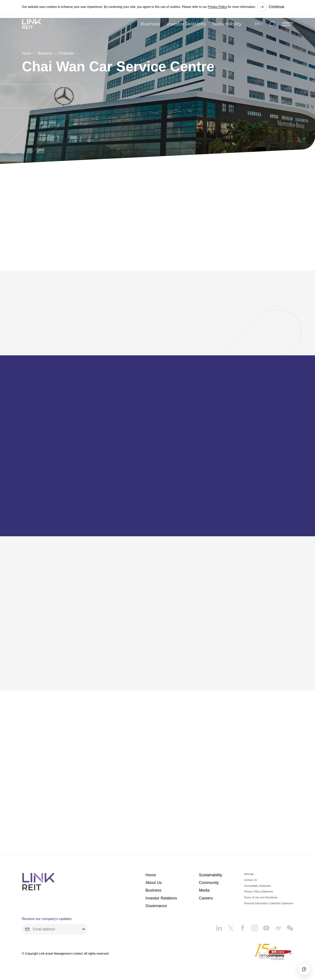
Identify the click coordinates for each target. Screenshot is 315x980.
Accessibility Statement (257, 883)
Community (209, 880)
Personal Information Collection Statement (269, 901)
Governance (156, 903)
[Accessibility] (299, 964)
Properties (67, 53)
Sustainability (227, 32)
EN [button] (257, 32)
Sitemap (249, 871)
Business (150, 32)
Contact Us (250, 877)
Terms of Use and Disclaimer (261, 895)
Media (204, 888)
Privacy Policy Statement (258, 889)
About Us (154, 880)
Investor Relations (186, 32)
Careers (206, 895)
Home (27, 53)
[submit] (83, 926)
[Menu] (288, 32)
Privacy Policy (217, 7)
